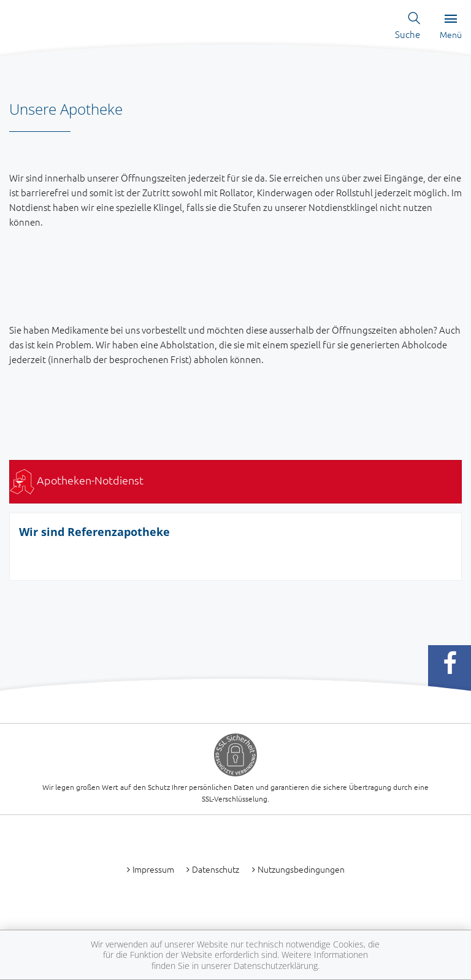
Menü (451, 27)
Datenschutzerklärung (276, 966)
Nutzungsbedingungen (301, 869)
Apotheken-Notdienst (77, 480)
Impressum (153, 869)
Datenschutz (216, 869)
